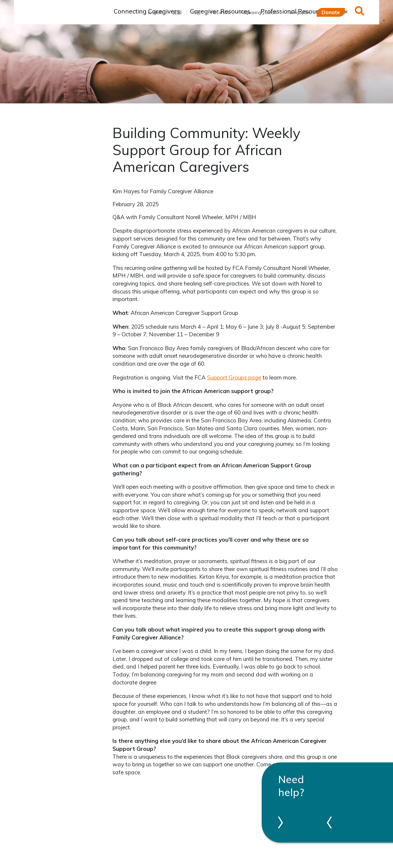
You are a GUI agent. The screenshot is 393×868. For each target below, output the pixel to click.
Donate (331, 12)
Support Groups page (234, 377)
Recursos (220, 12)
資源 (177, 12)
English (155, 12)
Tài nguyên (298, 12)
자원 (196, 12)
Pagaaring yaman (258, 12)
